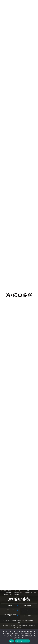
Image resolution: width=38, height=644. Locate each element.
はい (11, 641)
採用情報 (10, 606)
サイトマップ (28, 615)
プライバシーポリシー (10, 610)
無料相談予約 (19, 495)
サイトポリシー (28, 610)
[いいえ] (35, 637)
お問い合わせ (28, 606)
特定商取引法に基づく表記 (10, 615)
